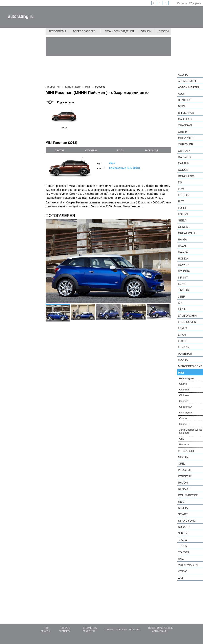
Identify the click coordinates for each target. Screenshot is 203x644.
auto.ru (21, 16)
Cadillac (185, 119)
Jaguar (184, 290)
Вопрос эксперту (85, 31)
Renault (184, 489)
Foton (183, 214)
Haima (182, 239)
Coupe (183, 418)
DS (180, 182)
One (182, 439)
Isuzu (182, 284)
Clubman (184, 390)
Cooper (183, 401)
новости (151, 150)
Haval (182, 246)
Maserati (185, 354)
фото (120, 150)
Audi (181, 94)
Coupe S (184, 424)
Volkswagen (188, 565)
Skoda (183, 508)
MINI (181, 373)
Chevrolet (187, 138)
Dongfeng (186, 176)
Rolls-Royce (188, 495)
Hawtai (183, 252)
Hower (183, 265)
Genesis (184, 227)
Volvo (183, 571)
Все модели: (187, 378)
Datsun (184, 163)
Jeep (181, 297)
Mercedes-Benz (190, 366)
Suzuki (183, 533)
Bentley (184, 100)
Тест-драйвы (57, 31)
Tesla (182, 546)
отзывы (91, 150)
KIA (180, 303)
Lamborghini (188, 316)
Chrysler (186, 144)
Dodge (183, 170)
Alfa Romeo (187, 81)
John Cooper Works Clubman (191, 431)
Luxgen (184, 347)
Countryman (186, 413)
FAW (181, 189)
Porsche (185, 476)
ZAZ (181, 578)
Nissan (183, 457)
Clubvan (184, 395)
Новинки (135, 630)
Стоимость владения (119, 31)
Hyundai (184, 271)
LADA (182, 309)
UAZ (181, 559)
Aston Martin (188, 87)
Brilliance (186, 113)
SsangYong (187, 521)
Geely (183, 220)
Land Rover (187, 322)
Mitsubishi (186, 451)
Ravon (183, 483)
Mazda (183, 360)
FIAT (181, 201)
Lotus (183, 341)
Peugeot (185, 470)
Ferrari (184, 195)
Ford (182, 208)
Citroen (184, 151)
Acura (183, 75)
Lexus (183, 328)
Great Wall (187, 233)
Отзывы (146, 31)
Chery (183, 132)
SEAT (182, 502)
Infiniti (183, 278)
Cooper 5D (185, 407)
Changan (185, 125)
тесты (59, 150)
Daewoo (184, 157)
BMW (181, 106)
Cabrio (183, 384)
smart (183, 514)
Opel (182, 464)
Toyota (184, 552)
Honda (183, 259)
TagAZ (183, 540)
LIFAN (182, 335)
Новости (163, 31)
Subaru (184, 527)
